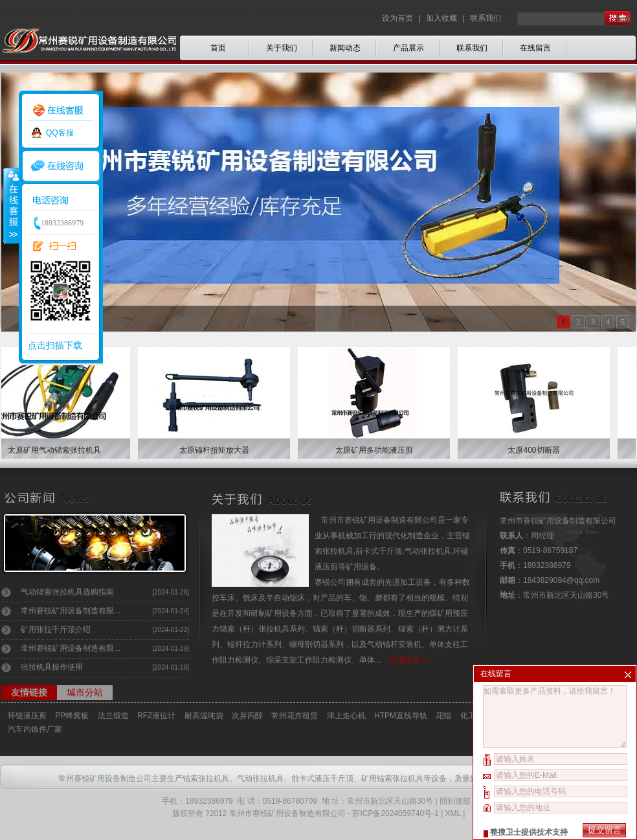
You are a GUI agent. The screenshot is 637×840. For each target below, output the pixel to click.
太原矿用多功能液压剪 (377, 450)
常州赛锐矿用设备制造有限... (71, 611)
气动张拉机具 (260, 778)
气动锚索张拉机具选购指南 (67, 592)
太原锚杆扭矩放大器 (218, 450)
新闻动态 (345, 48)
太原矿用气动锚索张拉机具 (58, 450)
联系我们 (486, 18)
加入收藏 (441, 18)
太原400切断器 (537, 450)
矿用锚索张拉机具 (392, 778)
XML (453, 813)
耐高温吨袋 (204, 716)
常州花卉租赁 (295, 716)
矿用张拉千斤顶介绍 (56, 630)
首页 (218, 48)
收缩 (11, 205)
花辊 (443, 716)
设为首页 (398, 18)
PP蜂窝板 (72, 716)
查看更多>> (410, 660)
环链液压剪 (27, 716)
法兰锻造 (113, 716)
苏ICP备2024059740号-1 (395, 813)
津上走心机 (346, 716)
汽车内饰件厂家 (35, 729)
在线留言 (535, 48)
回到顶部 (455, 801)
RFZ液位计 (156, 716)
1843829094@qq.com (561, 580)
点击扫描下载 (55, 345)
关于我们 (282, 48)
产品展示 (408, 48)
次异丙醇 (247, 716)
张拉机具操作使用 (52, 667)
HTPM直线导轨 (401, 716)
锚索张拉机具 (206, 778)
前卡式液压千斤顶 (322, 778)
